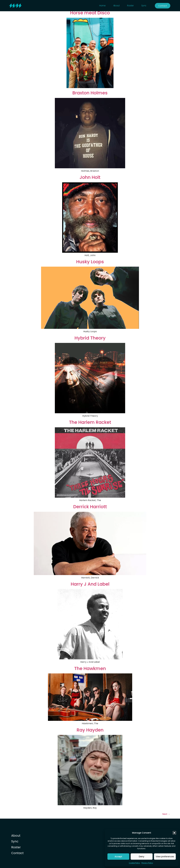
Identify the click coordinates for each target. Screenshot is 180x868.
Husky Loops (90, 262)
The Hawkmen (90, 668)
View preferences (165, 857)
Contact (17, 853)
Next (166, 814)
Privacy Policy (147, 863)
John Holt (90, 177)
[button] (174, 833)
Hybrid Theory (90, 338)
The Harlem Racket (90, 422)
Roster (130, 6)
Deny (142, 857)
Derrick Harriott (90, 507)
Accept (118, 857)
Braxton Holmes (90, 93)
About (116, 6)
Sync (144, 6)
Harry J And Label (90, 584)
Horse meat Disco (90, 13)
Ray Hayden (90, 730)
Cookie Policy (134, 863)
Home (102, 6)
